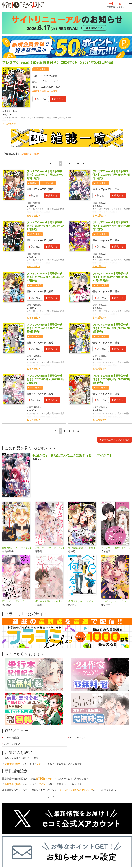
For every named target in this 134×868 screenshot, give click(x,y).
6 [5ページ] (78, 118)
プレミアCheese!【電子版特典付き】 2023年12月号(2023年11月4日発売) (110, 231)
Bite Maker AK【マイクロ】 (17, 502)
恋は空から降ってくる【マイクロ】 (51, 555)
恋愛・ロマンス (12, 698)
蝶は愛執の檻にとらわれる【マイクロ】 (83, 502)
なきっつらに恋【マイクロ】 (50, 502)
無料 (65, 843)
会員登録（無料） (14, 718)
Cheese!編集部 (50, 30)
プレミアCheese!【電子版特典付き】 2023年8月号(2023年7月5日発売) (111, 282)
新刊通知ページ (44, 733)
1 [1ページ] (56, 118)
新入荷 (9, 843)
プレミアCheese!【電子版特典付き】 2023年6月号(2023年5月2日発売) (46, 333)
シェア (51, 751)
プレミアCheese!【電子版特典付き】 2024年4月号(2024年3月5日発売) (111, 180)
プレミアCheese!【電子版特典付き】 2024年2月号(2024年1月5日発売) (46, 231)
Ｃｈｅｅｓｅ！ (51, 35)
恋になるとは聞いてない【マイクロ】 (17, 555)
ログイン (41, 718)
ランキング (25, 843)
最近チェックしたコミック (87, 843)
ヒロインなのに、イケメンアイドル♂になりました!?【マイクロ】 (116, 555)
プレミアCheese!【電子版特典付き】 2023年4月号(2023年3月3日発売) (111, 333)
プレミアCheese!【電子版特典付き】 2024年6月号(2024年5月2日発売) (46, 180)
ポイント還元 (42, 23)
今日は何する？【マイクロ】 (83, 555)
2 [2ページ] (60, 118)
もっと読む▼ (9, 78)
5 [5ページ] (74, 118)
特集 (39, 843)
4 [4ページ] (69, 118)
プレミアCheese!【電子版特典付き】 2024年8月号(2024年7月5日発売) (111, 129)
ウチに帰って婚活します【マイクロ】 (116, 502)
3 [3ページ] (65, 118)
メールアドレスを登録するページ (76, 744)
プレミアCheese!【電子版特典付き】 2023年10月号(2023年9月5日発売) (45, 282)
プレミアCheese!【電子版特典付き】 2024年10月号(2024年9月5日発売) (45, 129)
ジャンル (52, 843)
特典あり (34, 137)
